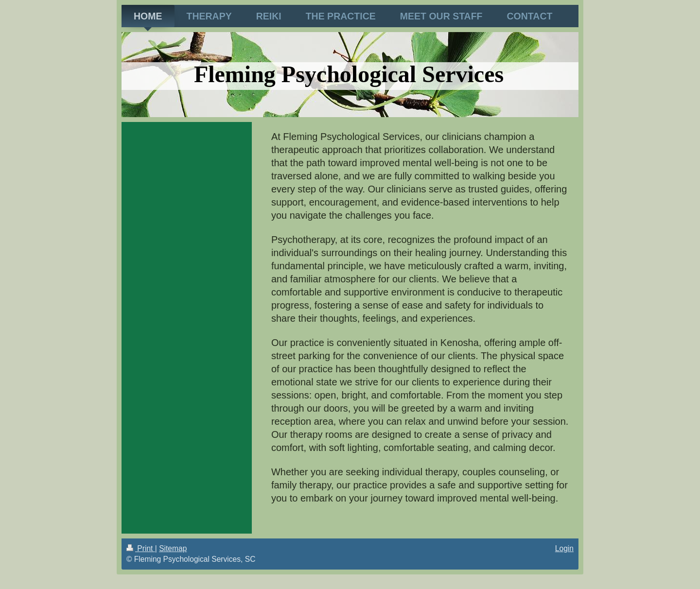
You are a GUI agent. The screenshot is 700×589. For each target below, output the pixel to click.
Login (564, 548)
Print (141, 548)
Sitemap (173, 548)
